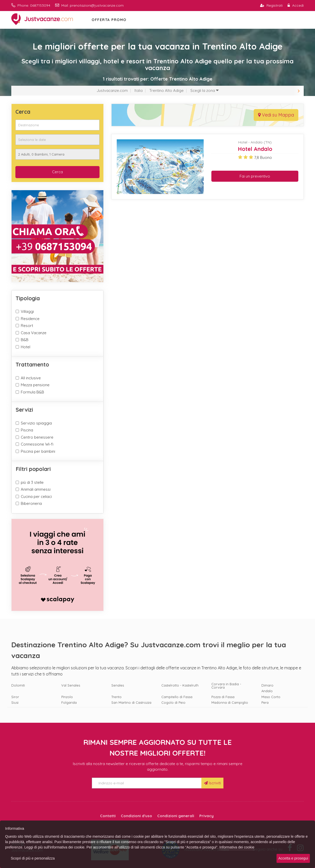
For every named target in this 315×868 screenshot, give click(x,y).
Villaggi (27, 311)
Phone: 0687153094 (31, 5)
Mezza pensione (35, 385)
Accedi (296, 5)
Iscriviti (212, 783)
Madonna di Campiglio (230, 703)
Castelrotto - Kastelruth (180, 685)
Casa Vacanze (34, 333)
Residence (30, 319)
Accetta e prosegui (293, 858)
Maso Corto (271, 697)
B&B (25, 340)
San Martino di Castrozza (131, 703)
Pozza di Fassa (223, 697)
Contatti (108, 816)
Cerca (57, 172)
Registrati (271, 5)
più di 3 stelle (32, 482)
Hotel (26, 347)
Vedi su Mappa (276, 115)
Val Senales (71, 685)
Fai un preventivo (255, 176)
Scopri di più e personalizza (33, 858)
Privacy (206, 816)
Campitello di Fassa (177, 697)
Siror (15, 697)
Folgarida (69, 703)
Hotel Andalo (255, 149)
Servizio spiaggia (36, 423)
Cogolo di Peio (173, 703)
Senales (118, 685)
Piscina (27, 430)
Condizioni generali (176, 816)
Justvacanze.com (112, 90)
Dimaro (267, 685)
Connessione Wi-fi (37, 444)
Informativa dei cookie (237, 847)
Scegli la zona (204, 90)
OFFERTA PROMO (109, 20)
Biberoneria (31, 503)
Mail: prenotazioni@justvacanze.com (89, 5)
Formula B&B (32, 392)
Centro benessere (37, 437)
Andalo (267, 691)
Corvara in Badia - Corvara (226, 686)
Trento (116, 697)
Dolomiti (18, 685)
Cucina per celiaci (36, 496)
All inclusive (31, 378)
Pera (265, 703)
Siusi (15, 703)
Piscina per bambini (38, 451)
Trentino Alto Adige (166, 90)
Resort (27, 326)
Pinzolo (67, 697)
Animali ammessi (36, 489)
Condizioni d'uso (136, 816)
